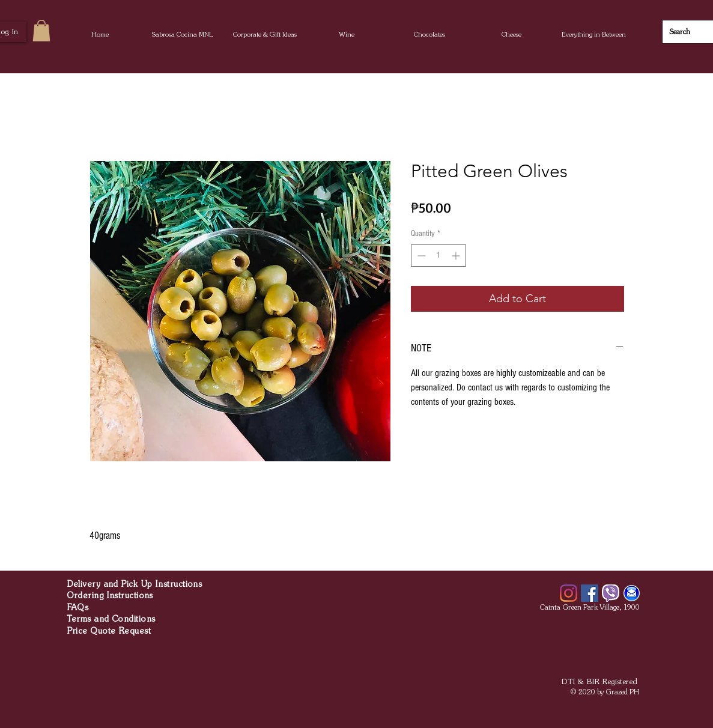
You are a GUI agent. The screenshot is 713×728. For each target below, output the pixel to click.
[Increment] (457, 256)
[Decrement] (420, 256)
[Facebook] (590, 593)
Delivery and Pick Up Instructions (135, 584)
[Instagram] (569, 593)
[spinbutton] (438, 256)
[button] (347, 35)
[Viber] (611, 593)
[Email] (632, 593)
